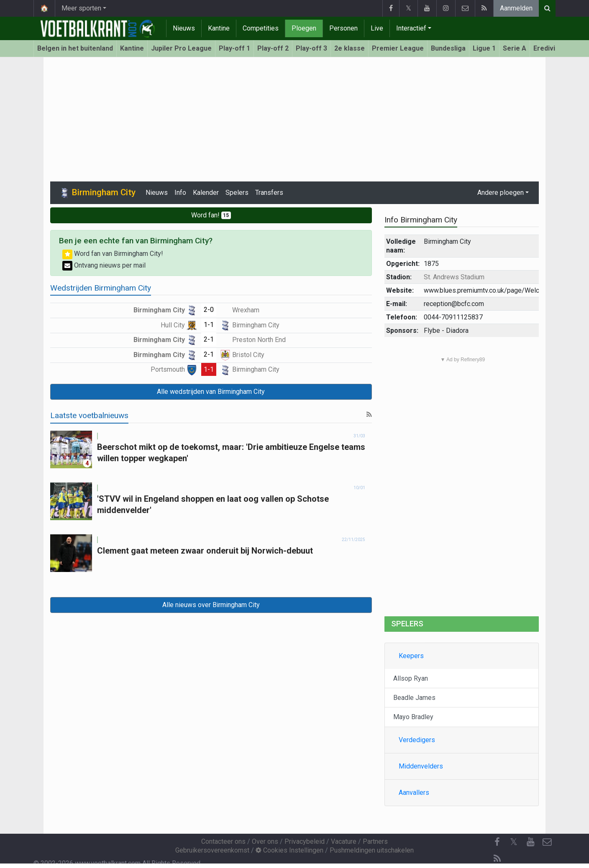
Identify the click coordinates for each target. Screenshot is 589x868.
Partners (375, 841)
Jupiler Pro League (181, 48)
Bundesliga (448, 48)
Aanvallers (414, 793)
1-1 (209, 325)
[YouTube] (530, 842)
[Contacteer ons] (547, 842)
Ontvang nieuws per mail (104, 265)
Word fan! (211, 215)
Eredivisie (549, 48)
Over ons (265, 841)
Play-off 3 (311, 48)
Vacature (344, 841)
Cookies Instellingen (289, 850)
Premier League (398, 48)
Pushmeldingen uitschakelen (372, 850)
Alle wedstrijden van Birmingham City (211, 392)
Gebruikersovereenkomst (212, 850)
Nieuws (184, 28)
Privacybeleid (305, 841)
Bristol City (242, 355)
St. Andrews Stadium (454, 277)
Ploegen (304, 28)
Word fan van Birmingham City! (113, 254)
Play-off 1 (234, 48)
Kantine (219, 28)
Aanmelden (516, 8)
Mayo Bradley (413, 717)
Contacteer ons (223, 841)
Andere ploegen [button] (501, 193)
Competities (261, 28)
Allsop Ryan (411, 678)
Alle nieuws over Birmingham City (211, 605)
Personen (343, 28)
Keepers (411, 656)
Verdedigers (417, 740)
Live (377, 28)
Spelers (237, 193)
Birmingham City (165, 310)
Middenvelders (421, 766)
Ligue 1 (484, 48)
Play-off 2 (273, 48)
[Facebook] (497, 842)
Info (180, 193)
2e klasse (350, 48)
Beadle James (414, 698)
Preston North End (253, 340)
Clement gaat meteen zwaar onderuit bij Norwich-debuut (205, 551)
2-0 (209, 310)
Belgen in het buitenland (75, 48)
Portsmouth (174, 369)
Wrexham (240, 310)
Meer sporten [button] (81, 8)
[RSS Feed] (497, 859)
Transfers (269, 193)
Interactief (411, 28)
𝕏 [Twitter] (514, 842)
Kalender (206, 193)
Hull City (179, 325)
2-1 (209, 339)
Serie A (515, 48)
